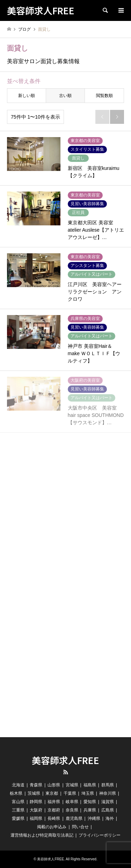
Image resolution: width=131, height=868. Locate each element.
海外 (110, 818)
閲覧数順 (104, 96)
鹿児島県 (74, 818)
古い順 (65, 96)
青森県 (36, 785)
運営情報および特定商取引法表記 (42, 835)
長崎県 (54, 818)
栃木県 (16, 793)
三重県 (18, 810)
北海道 (18, 785)
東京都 (52, 793)
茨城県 (34, 793)
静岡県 (36, 802)
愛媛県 (18, 818)
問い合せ (80, 827)
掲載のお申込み (52, 827)
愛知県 (90, 802)
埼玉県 (88, 793)
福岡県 (36, 818)
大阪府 (36, 810)
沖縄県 (94, 818)
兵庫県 (90, 810)
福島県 (90, 785)
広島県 (108, 810)
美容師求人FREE (65, 760)
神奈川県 (108, 793)
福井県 (54, 802)
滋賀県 (108, 802)
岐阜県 (72, 802)
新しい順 (27, 96)
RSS (66, 772)
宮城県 (72, 785)
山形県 (54, 785)
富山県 (18, 802)
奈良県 (72, 810)
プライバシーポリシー (100, 835)
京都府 (54, 810)
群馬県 (108, 785)
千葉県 (70, 793)
